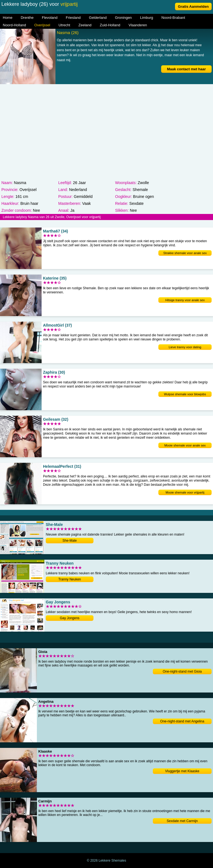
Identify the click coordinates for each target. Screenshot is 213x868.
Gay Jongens (70, 618)
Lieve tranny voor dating (185, 347)
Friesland (73, 18)
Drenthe (27, 18)
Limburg (147, 18)
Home (8, 18)
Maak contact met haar (186, 69)
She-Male (69, 541)
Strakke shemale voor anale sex (185, 253)
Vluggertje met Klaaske (182, 771)
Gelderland (98, 18)
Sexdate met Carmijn (182, 821)
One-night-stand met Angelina (182, 721)
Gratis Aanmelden (193, 7)
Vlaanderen (138, 25)
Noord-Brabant (173, 18)
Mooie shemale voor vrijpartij (185, 492)
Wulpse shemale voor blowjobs (185, 394)
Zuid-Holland (110, 25)
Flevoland (50, 18)
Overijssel (42, 25)
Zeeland (85, 25)
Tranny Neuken (70, 579)
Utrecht (64, 25)
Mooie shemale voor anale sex (185, 445)
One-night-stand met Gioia (182, 671)
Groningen (123, 18)
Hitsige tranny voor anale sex (185, 300)
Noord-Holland (14, 25)
